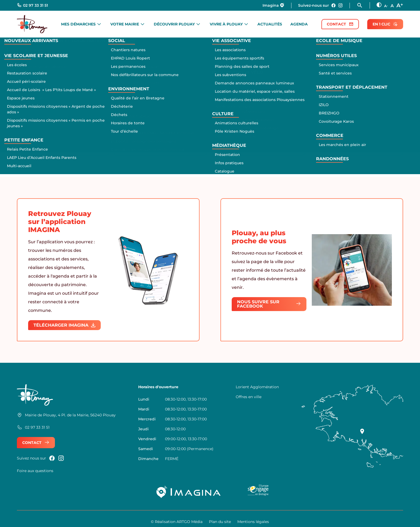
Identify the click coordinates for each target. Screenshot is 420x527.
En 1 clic (385, 24)
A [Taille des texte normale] (392, 6)
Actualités (270, 24)
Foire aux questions (35, 471)
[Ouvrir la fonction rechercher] (363, 5)
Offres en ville (249, 397)
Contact (340, 24)
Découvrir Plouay (174, 24)
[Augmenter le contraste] (379, 5)
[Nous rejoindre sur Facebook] (333, 5)
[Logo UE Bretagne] (258, 492)
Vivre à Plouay (226, 24)
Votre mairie (125, 24)
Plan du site (220, 522)
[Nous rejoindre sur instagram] (340, 5)
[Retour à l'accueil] (32, 24)
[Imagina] (189, 492)
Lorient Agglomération (257, 387)
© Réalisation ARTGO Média (177, 522)
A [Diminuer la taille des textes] (386, 6)
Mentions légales (253, 522)
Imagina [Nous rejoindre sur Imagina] (273, 5)
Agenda (299, 24)
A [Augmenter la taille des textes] (400, 5)
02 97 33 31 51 (32, 5)
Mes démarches (78, 24)
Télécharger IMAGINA (64, 325)
